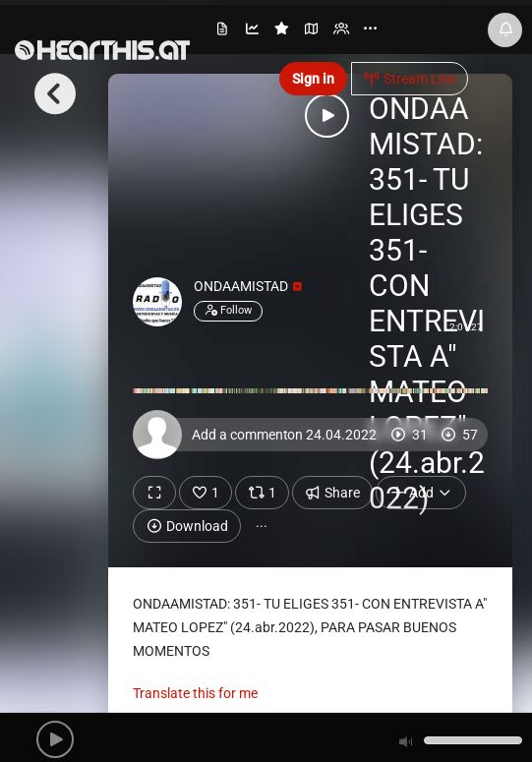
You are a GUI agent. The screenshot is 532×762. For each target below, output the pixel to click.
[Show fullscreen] (154, 493)
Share (333, 493)
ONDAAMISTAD (248, 286)
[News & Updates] (505, 30)
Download (187, 526)
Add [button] (421, 493)
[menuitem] (224, 32)
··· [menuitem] (370, 29)
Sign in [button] (313, 79)
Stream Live (410, 79)
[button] (55, 739)
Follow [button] (229, 311)
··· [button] (262, 526)
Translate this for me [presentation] (195, 693)
